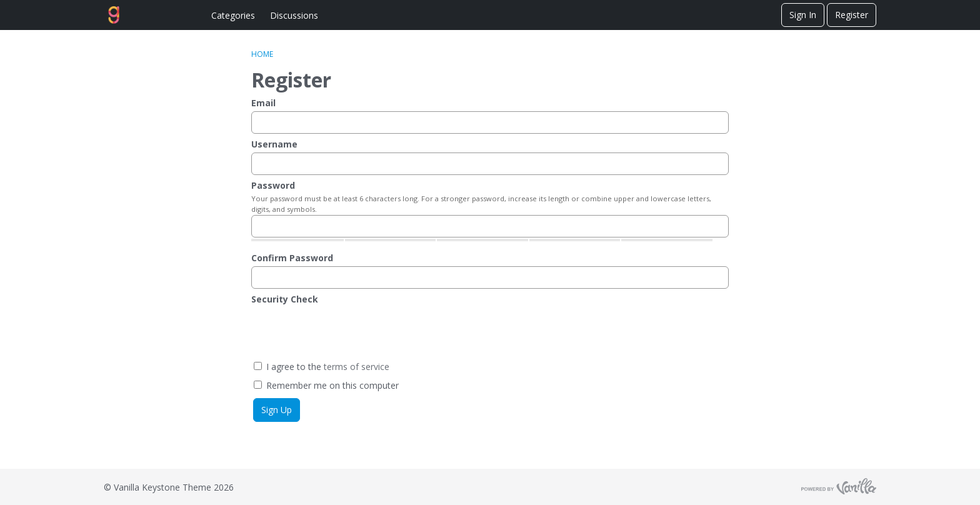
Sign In (803, 15)
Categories (233, 15)
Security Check (285, 299)
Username (274, 144)
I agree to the (322, 367)
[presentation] (346, 332)
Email (263, 103)
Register (852, 15)
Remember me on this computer (326, 385)
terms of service (357, 367)
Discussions (294, 15)
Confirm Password (292, 258)
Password (273, 185)
